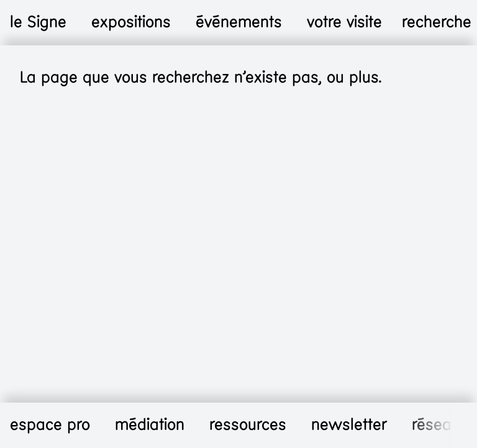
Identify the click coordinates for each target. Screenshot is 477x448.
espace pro (50, 425)
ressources (248, 425)
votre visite (344, 22)
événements (239, 22)
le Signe (38, 22)
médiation (150, 425)
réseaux (440, 425)
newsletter (349, 425)
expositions (131, 22)
